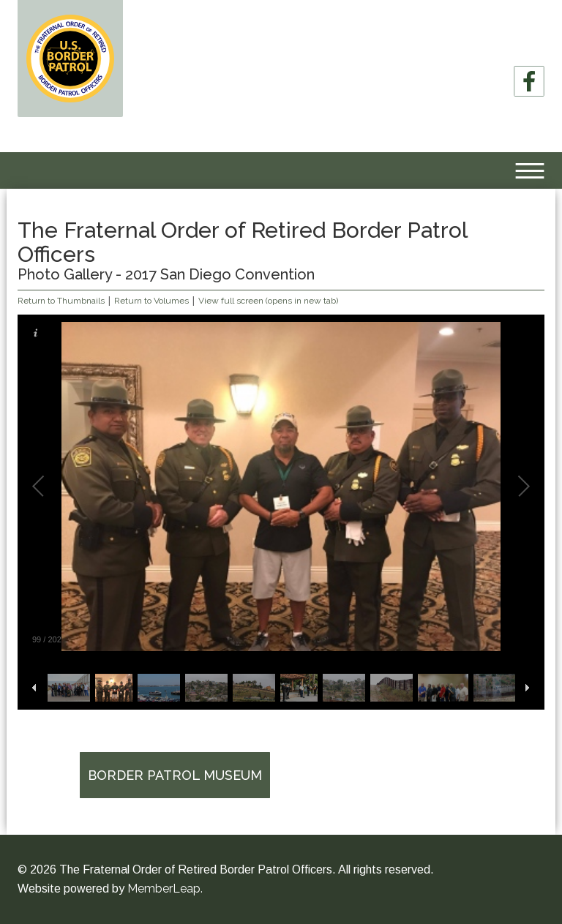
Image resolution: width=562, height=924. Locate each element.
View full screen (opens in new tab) (268, 301)
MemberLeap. (165, 889)
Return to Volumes (151, 301)
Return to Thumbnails (61, 301)
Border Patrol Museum (175, 775)
